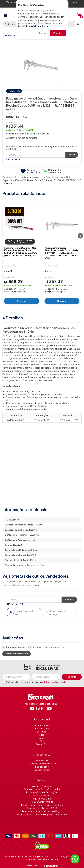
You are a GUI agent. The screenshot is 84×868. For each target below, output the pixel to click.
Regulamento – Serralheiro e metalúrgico (42, 811)
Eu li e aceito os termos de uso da (36, 682)
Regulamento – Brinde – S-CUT (42, 808)
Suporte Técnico (42, 770)
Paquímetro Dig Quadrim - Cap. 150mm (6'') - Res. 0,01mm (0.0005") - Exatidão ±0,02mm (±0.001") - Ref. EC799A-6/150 (21, 252)
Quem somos (42, 725)
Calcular (72, 154)
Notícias (42, 738)
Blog (42, 741)
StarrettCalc (42, 744)
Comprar (22, 301)
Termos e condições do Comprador (42, 789)
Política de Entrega (42, 795)
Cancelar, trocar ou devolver (42, 764)
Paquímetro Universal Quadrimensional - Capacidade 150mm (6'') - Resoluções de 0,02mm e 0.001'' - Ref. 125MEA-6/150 (62, 253)
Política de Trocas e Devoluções (42, 792)
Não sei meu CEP (14, 159)
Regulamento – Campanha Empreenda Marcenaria (42, 814)
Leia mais (7, 183)
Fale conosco (42, 767)
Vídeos (42, 735)
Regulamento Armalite (42, 802)
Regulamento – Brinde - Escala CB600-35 (42, 805)
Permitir (58, 33)
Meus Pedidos (42, 760)
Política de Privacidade (36, 26)
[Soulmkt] (51, 865)
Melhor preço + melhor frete (23, 613)
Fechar (43, 33)
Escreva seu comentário (17, 654)
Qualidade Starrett (42, 728)
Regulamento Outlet (42, 799)
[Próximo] (80, 236)
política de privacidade (54, 682)
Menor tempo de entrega (56, 613)
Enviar (72, 677)
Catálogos (42, 732)
